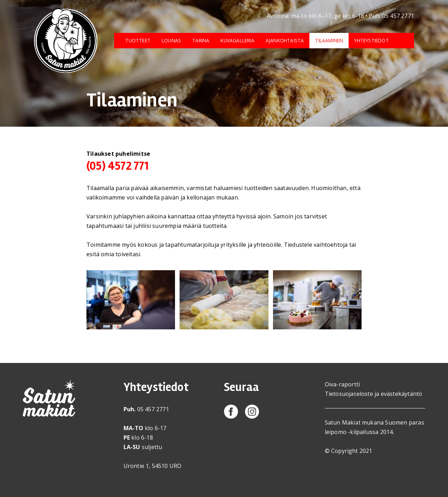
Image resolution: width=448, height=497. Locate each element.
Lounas (171, 40)
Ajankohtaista (285, 40)
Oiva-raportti (342, 384)
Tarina (201, 40)
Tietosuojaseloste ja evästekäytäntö (374, 394)
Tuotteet (138, 40)
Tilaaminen (329, 40)
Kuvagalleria (237, 40)
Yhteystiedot (371, 40)
